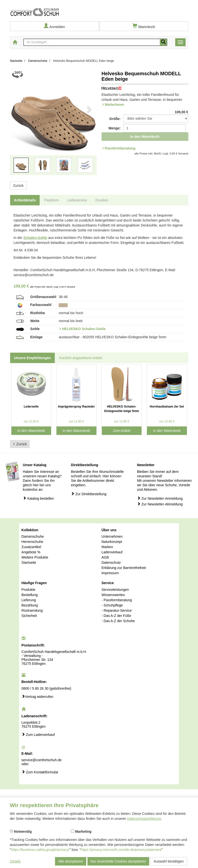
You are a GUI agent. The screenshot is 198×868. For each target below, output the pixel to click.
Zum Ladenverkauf (38, 735)
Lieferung (29, 600)
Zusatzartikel (31, 547)
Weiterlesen (114, 105)
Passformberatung (120, 148)
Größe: (115, 119)
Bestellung (30, 595)
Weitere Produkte (35, 557)
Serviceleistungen (115, 590)
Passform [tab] (51, 200)
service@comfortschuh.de (42, 760)
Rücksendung (32, 610)
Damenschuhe (33, 536)
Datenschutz (111, 563)
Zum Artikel (122, 431)
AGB (105, 557)
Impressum (110, 573)
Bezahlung (30, 605)
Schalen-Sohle (35, 238)
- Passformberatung (117, 600)
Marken (107, 547)
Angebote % (31, 552)
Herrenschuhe (32, 542)
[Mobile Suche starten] (163, 42)
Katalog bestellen (38, 498)
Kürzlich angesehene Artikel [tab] (81, 358)
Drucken (102, 200)
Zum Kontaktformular (40, 772)
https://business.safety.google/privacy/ (40, 850)
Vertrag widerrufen (37, 697)
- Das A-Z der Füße (116, 616)
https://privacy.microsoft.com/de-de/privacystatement (121, 850)
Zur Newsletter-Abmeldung (160, 504)
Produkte (28, 590)
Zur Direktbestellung (89, 494)
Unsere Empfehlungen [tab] (33, 358)
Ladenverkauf (112, 552)
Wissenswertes (113, 595)
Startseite (29, 563)
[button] (16, 125)
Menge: (115, 128)
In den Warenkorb (145, 137)
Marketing (81, 831)
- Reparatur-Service (116, 610)
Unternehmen (112, 536)
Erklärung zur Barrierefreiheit (124, 568)
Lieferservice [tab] (77, 200)
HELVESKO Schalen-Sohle (84, 329)
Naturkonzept (112, 542)
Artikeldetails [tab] (25, 200)
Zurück (18, 186)
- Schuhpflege (112, 605)
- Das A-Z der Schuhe (118, 621)
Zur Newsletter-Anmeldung (160, 498)
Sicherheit (29, 616)
